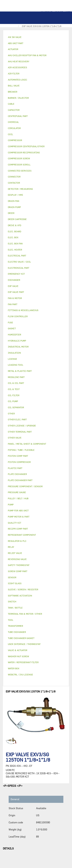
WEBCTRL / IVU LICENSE (20, 675)
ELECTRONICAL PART (19, 268)
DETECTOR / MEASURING (20, 189)
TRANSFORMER (15, 626)
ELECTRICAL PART (17, 256)
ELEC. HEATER (15, 250)
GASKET (12, 328)
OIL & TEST (14, 389)
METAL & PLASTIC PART (20, 371)
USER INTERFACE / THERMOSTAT (24, 644)
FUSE (10, 322)
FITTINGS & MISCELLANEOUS (23, 310)
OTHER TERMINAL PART (20, 432)
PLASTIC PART (15, 468)
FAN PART (13, 304)
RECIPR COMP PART (18, 529)
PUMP (11, 505)
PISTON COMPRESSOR (19, 462)
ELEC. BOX (13, 237)
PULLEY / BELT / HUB (18, 498)
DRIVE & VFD (14, 225)
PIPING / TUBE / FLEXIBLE (21, 450)
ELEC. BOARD (14, 231)
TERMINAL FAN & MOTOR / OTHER (25, 614)
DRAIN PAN (14, 201)
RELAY (11, 547)
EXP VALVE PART (16, 292)
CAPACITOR (14, 110)
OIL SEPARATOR (16, 407)
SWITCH (12, 602)
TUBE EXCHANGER (17, 632)
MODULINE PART (16, 377)
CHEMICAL (13, 122)
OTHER (11, 413)
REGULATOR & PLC (17, 541)
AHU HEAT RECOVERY (19, 61)
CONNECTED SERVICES (20, 171)
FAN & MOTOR (15, 298)
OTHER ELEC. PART (17, 419)
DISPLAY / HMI (15, 195)
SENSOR (12, 577)
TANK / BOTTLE (15, 608)
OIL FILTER (14, 395)
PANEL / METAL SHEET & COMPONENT (27, 444)
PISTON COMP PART (18, 456)
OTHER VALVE (15, 438)
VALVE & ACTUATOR (18, 650)
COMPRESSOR (15, 140)
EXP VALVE (13, 286)
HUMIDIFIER (14, 335)
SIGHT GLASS (15, 583)
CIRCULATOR (14, 128)
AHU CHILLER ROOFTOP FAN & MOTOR (27, 55)
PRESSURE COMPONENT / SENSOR (25, 486)
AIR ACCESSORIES (17, 67)
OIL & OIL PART (16, 383)
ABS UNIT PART (16, 43)
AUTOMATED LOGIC (17, 80)
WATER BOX (14, 668)
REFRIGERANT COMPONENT (22, 535)
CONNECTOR (14, 177)
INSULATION (14, 353)
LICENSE (12, 359)
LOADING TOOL (16, 365)
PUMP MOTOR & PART (19, 517)
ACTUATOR (13, 49)
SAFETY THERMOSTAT (19, 565)
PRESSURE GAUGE (17, 492)
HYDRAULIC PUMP (17, 341)
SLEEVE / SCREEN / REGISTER (23, 589)
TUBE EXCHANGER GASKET (21, 638)
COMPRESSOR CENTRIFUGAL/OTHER (26, 146)
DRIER (11, 213)
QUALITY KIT (14, 523)
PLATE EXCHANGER (17, 474)
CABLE (11, 104)
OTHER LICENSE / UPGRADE (22, 426)
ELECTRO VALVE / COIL (19, 262)
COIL (10, 134)
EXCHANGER (14, 280)
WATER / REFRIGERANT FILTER (23, 662)
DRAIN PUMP (14, 207)
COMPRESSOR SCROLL (19, 165)
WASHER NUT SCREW (18, 656)
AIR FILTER (14, 73)
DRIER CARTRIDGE (17, 219)
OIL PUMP (13, 401)
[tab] (36, 37)
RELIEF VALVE (15, 553)
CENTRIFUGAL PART (18, 116)
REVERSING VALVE (17, 559)
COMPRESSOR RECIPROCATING (24, 152)
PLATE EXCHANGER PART (20, 480)
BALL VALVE (14, 86)
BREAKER (13, 92)
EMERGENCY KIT (16, 274)
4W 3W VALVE (15, 37)
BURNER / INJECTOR (18, 98)
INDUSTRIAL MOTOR (18, 347)
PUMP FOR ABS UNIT (18, 510)
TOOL (11, 620)
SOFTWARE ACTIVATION (20, 596)
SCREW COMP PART (18, 571)
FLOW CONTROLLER (18, 316)
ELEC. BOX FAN (15, 243)
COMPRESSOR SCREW (19, 158)
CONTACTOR (14, 183)
